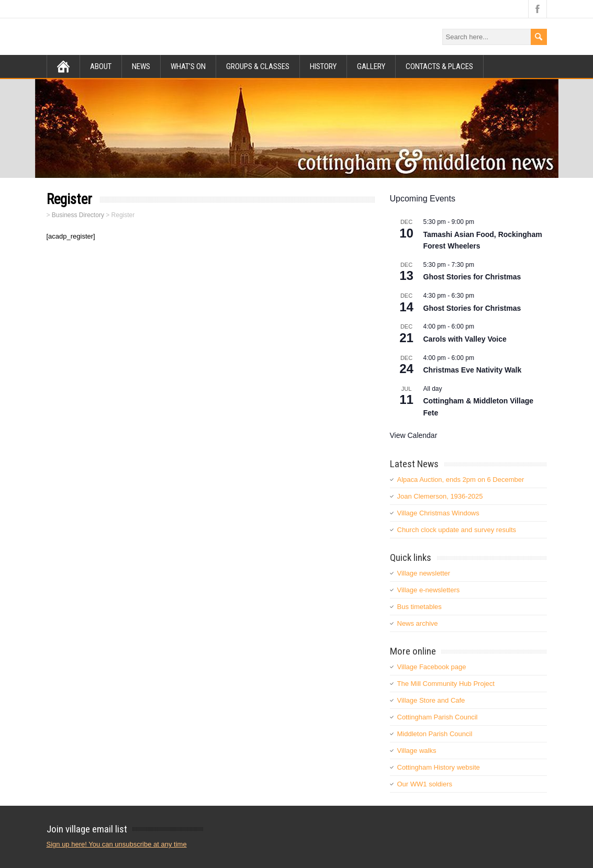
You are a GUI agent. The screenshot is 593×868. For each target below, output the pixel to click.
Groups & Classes (258, 66)
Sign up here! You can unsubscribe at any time (117, 844)
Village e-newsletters (429, 590)
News (141, 66)
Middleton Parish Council (435, 734)
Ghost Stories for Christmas (472, 277)
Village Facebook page (432, 667)
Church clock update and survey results (457, 530)
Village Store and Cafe (431, 700)
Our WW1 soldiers (425, 784)
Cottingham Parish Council (438, 717)
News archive (418, 623)
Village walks (417, 751)
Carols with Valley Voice (465, 339)
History (323, 66)
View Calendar (414, 435)
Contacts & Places (439, 66)
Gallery (371, 66)
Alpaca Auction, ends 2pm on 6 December (461, 480)
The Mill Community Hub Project (446, 684)
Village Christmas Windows (438, 513)
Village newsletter (424, 573)
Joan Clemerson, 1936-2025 (440, 496)
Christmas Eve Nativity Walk (473, 370)
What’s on (188, 66)
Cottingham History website (439, 767)
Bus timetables (419, 607)
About (101, 66)
